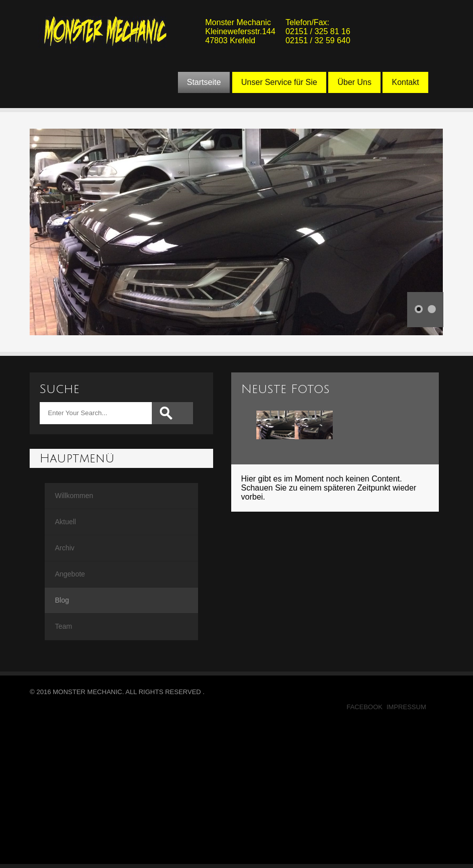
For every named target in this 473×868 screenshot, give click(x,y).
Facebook (364, 707)
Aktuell (65, 522)
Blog (62, 600)
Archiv (65, 548)
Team (63, 626)
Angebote (70, 574)
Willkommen (74, 496)
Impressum (406, 707)
